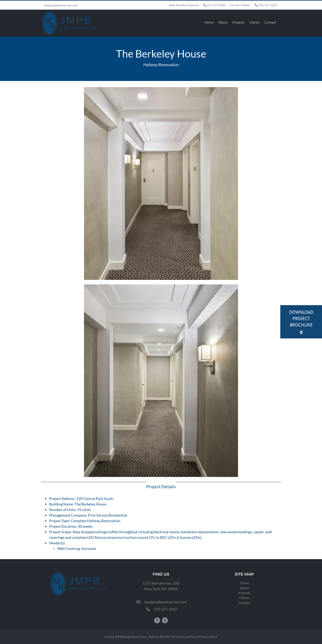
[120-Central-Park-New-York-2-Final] (161, 286)
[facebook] (157, 620)
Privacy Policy (208, 637)
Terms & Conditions (184, 637)
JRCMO (165, 637)
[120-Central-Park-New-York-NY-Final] (161, 89)
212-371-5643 (214, 5)
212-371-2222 (266, 5)
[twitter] (165, 620)
